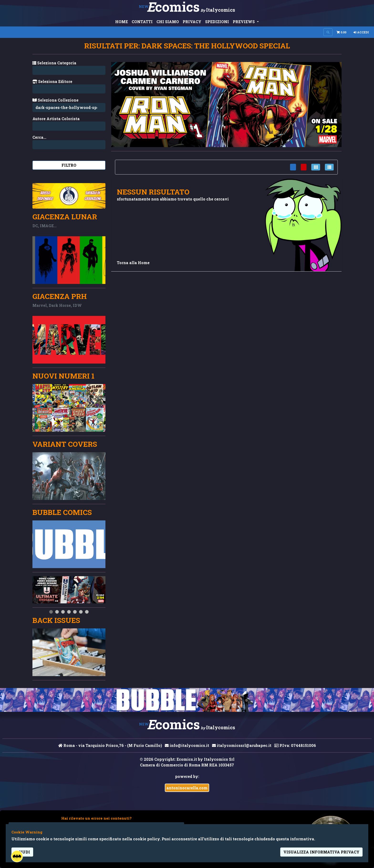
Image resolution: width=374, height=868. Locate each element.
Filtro (69, 165)
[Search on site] (328, 32)
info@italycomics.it (187, 745)
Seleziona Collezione (55, 100)
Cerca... (39, 137)
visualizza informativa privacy (321, 852)
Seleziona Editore (52, 81)
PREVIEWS (244, 22)
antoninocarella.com (187, 788)
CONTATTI (142, 22)
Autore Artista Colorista (56, 119)
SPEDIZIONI (217, 22)
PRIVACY (192, 22)
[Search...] (69, 126)
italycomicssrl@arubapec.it (242, 745)
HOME (122, 22)
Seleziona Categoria (54, 63)
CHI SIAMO (168, 22)
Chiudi (22, 852)
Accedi (361, 32)
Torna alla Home (133, 263)
